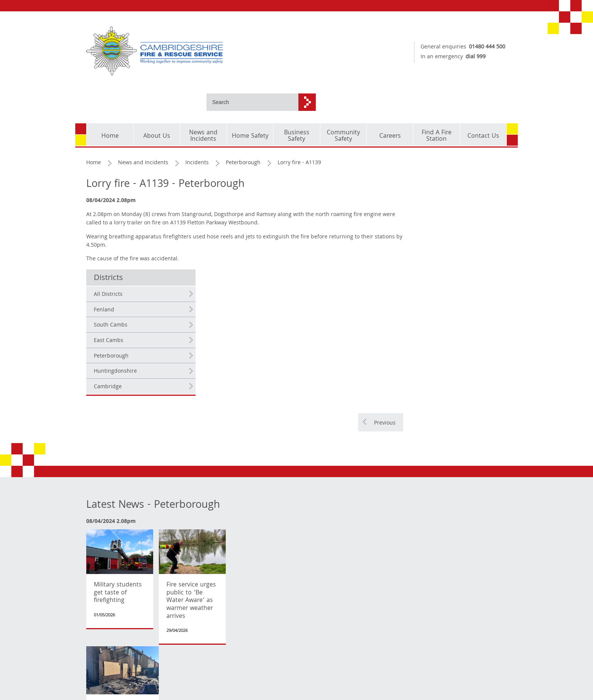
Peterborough (244, 128)
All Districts (432, 168)
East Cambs (432, 215)
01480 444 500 (483, 47)
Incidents (197, 128)
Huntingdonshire (439, 245)
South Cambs (434, 199)
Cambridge (432, 261)
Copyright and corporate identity (109, 643)
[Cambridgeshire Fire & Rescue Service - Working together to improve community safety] (189, 51)
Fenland (428, 184)
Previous (380, 297)
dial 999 (472, 57)
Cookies (96, 659)
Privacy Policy (103, 670)
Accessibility (102, 681)
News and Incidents (144, 128)
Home (94, 128)
